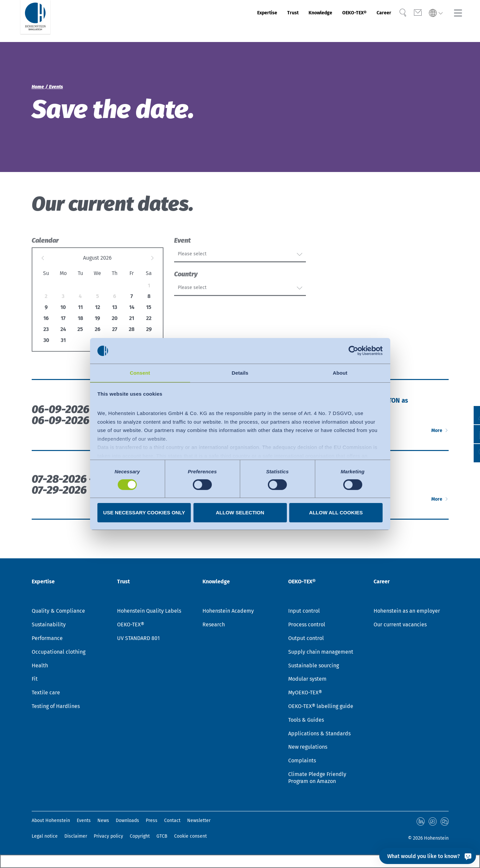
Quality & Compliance (58, 612)
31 (63, 340)
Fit (35, 680)
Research (214, 626)
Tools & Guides (306, 721)
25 (80, 329)
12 (98, 307)
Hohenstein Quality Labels (149, 612)
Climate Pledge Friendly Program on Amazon (317, 779)
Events (84, 821)
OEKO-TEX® (338, 21)
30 (46, 340)
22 (149, 318)
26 (98, 329)
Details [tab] (240, 372)
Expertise (225, 21)
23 (46, 329)
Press (152, 821)
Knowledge (293, 21)
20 (115, 318)
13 (115, 307)
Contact (172, 821)
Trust (258, 21)
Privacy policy (108, 836)
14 (132, 307)
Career (375, 21)
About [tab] (340, 372)
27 (115, 329)
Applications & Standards (319, 734)
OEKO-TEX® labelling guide (321, 707)
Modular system (307, 680)
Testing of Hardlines (56, 707)
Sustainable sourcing (314, 666)
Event (182, 240)
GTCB (162, 836)
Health (40, 666)
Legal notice (45, 836)
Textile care (46, 694)
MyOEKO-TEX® (305, 694)
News (103, 821)
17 (63, 318)
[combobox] (240, 257)
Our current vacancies (400, 626)
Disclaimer (76, 836)
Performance (47, 639)
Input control (304, 612)
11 (80, 307)
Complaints (302, 762)
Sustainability (49, 626)
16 (46, 318)
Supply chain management (321, 653)
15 (149, 307)
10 (63, 307)
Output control (306, 639)
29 (149, 329)
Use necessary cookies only (144, 513)
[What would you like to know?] (428, 856)
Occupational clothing (59, 653)
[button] (468, 453)
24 (63, 329)
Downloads (127, 821)
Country (186, 285)
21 (132, 318)
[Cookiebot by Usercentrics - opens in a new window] (353, 350)
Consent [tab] (140, 372)
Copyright (140, 836)
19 (97, 318)
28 (132, 329)
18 (80, 318)
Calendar (45, 240)
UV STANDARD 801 (138, 639)
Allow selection (240, 513)
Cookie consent (190, 836)
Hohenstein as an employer (407, 612)
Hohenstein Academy (228, 612)
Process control (307, 626)
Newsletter (199, 821)
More (433, 456)
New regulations (308, 748)
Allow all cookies (336, 513)
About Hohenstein (51, 821)
